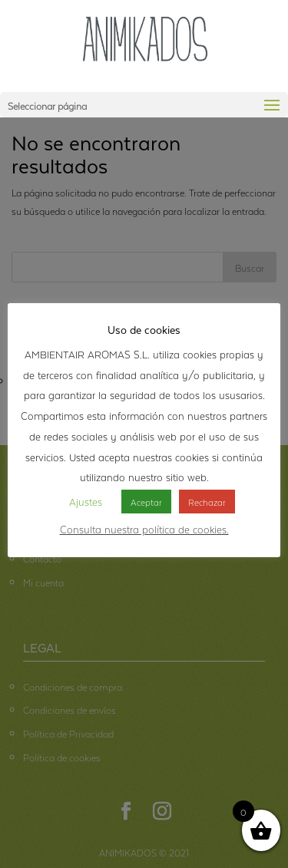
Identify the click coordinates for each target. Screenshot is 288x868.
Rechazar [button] (207, 501)
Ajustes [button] (86, 500)
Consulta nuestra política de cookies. (144, 528)
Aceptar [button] (146, 501)
